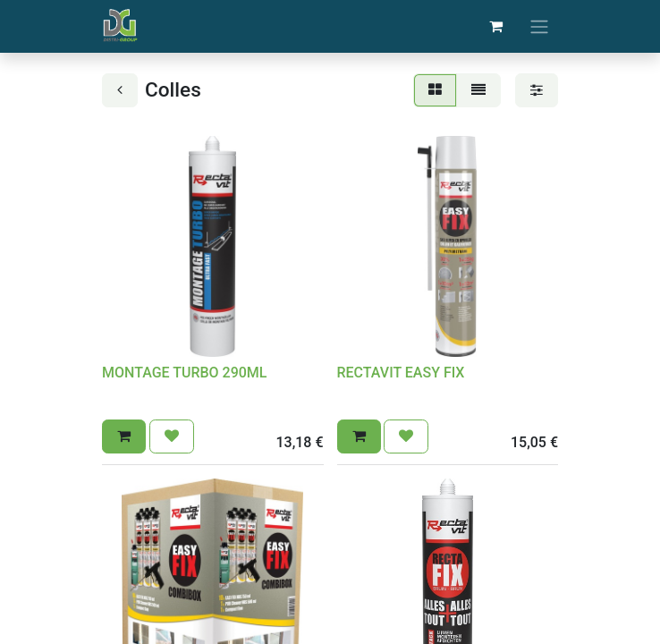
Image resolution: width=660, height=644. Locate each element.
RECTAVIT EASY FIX (401, 373)
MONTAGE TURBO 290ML (185, 373)
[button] (124, 436)
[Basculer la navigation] (539, 26)
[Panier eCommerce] (495, 26)
